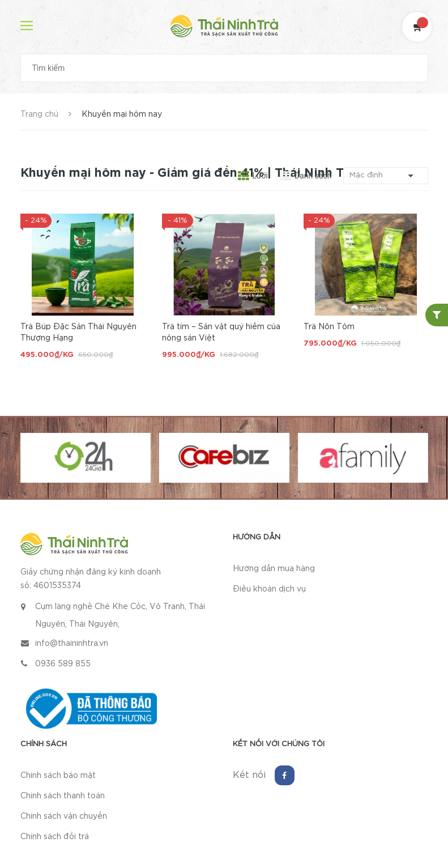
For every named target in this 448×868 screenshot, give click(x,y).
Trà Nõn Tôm (329, 327)
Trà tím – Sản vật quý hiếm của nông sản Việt (221, 333)
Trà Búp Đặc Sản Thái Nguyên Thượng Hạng (78, 333)
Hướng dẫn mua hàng (274, 569)
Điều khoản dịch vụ (269, 589)
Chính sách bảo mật (58, 776)
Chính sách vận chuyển (64, 816)
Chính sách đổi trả (55, 837)
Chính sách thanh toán (63, 796)
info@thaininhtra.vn (72, 644)
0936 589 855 (63, 664)
